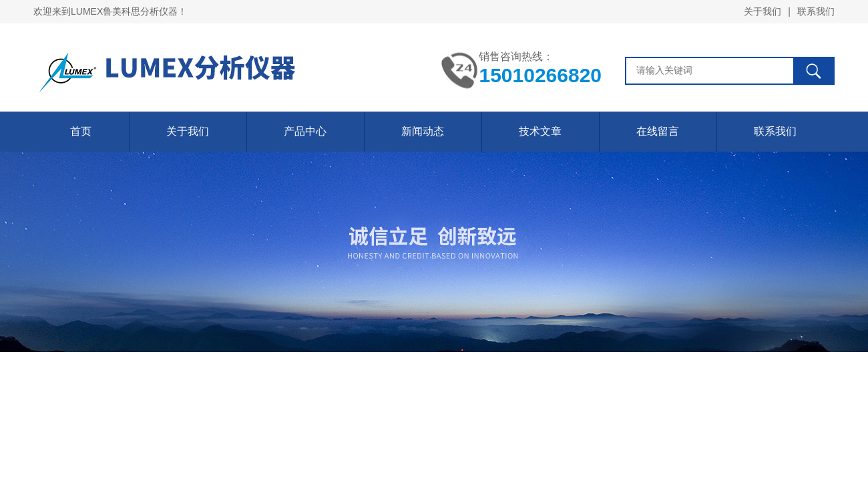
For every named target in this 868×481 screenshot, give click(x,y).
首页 (81, 131)
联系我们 (816, 11)
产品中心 (305, 131)
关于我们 (763, 11)
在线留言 (658, 131)
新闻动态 (423, 131)
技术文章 (540, 131)
